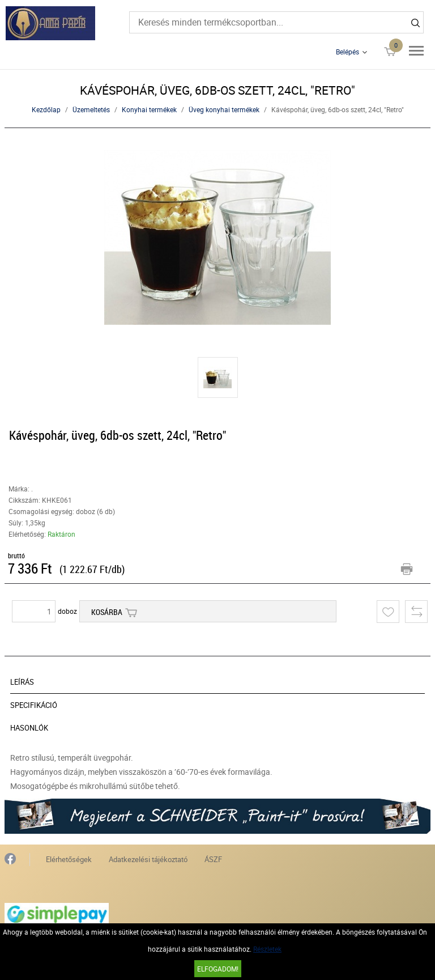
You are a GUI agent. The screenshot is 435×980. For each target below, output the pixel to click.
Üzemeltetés (91, 109)
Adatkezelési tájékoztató (148, 859)
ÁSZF (213, 859)
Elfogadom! (218, 969)
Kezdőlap (46, 109)
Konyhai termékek (149, 109)
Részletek (267, 949)
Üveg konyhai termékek (224, 109)
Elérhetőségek (69, 859)
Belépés (347, 52)
